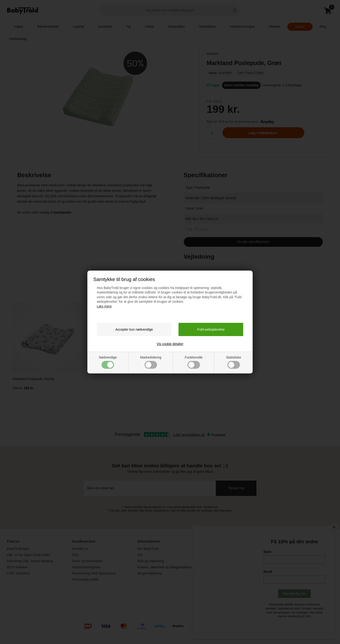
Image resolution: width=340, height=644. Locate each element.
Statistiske (234, 362)
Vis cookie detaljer (170, 344)
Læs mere (104, 306)
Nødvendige (108, 362)
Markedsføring (151, 362)
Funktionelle (194, 362)
